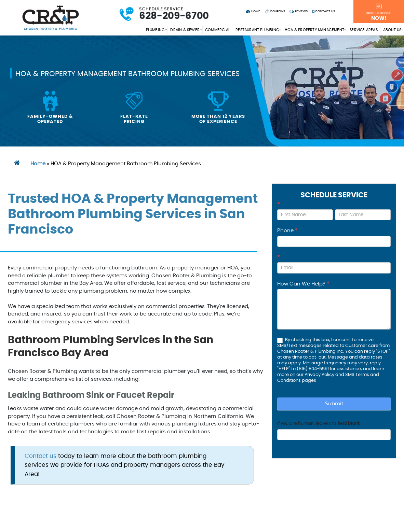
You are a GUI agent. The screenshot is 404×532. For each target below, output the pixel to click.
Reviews (299, 11)
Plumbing (156, 30)
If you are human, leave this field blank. (319, 424)
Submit (334, 404)
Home (253, 11)
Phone (287, 231)
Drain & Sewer (185, 30)
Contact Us (324, 11)
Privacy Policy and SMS (330, 375)
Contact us (41, 456)
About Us (392, 30)
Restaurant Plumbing (257, 30)
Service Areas (364, 30)
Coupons (275, 11)
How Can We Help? (303, 284)
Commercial (218, 30)
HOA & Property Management (314, 30)
